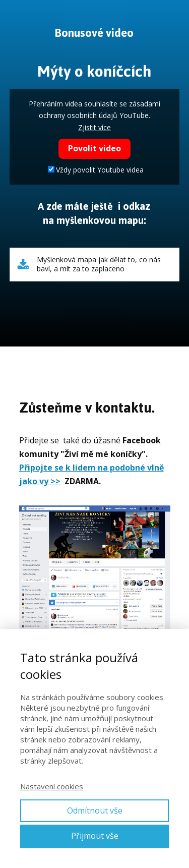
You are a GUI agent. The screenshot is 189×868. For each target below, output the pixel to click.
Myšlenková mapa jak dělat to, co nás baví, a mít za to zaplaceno (99, 264)
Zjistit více (94, 127)
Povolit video (94, 148)
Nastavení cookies (52, 786)
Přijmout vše (95, 836)
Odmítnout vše (95, 811)
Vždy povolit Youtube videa (96, 170)
